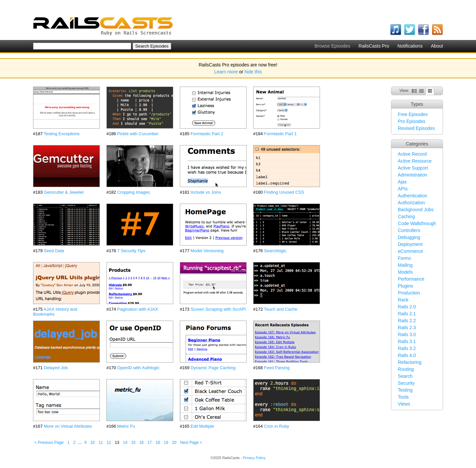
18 (158, 443)
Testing (405, 390)
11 (101, 443)
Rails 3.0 (407, 334)
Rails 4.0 (407, 355)
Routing (406, 369)
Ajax (402, 182)
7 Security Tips (131, 251)
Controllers (409, 230)
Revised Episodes (416, 128)
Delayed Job (56, 368)
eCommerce (411, 251)
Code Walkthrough (417, 223)
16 (141, 443)
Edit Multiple (202, 426)
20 (174, 443)
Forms (405, 258)
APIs (403, 189)
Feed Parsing (277, 368)
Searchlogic (275, 251)
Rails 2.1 (407, 314)
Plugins (406, 286)
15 (133, 443)
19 (166, 443)
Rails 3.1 (407, 341)
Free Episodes (413, 114)
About (437, 46)
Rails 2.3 (407, 328)
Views (404, 404)
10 (92, 443)
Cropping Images (134, 192)
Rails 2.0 (407, 307)
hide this (253, 72)
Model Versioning (207, 251)
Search (405, 376)
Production (409, 293)
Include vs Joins (206, 192)
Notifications (410, 46)
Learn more (226, 72)
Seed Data (54, 251)
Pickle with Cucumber (138, 134)
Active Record (412, 154)
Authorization (412, 203)
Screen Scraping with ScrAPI (218, 309)
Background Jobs (416, 210)
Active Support (413, 168)
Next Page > (191, 443)
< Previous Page (49, 443)
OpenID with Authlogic (139, 368)
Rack (403, 300)
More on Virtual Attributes (68, 426)
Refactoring (410, 362)
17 (150, 443)
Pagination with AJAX (138, 309)
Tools (403, 397)
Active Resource (415, 161)
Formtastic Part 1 (280, 134)
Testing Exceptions (61, 134)
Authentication (413, 196)
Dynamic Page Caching (213, 368)
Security (406, 383)
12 (109, 443)
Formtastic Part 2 (207, 134)
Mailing (405, 265)
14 (125, 443)
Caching (406, 216)
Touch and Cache (280, 309)
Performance (411, 279)
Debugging (409, 237)
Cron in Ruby (277, 426)
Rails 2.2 (407, 321)
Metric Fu (126, 426)
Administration (413, 175)
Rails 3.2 (407, 348)
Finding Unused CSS (284, 192)
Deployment (410, 244)
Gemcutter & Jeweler (64, 192)
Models (405, 272)
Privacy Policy (254, 458)
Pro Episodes (412, 121)
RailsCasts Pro (374, 46)
